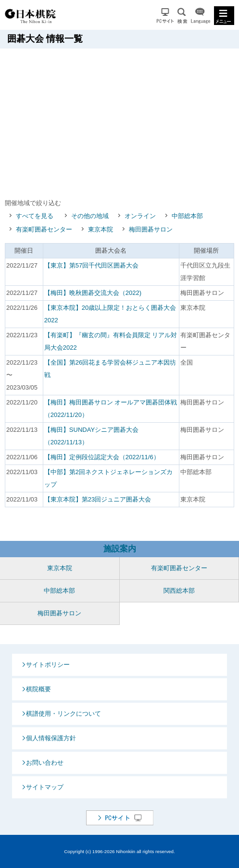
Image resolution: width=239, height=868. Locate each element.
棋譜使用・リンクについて (63, 714)
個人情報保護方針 (51, 738)
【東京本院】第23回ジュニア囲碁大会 (98, 499)
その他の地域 (90, 216)
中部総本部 (187, 216)
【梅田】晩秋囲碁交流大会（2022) (93, 293)
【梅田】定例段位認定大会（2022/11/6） (102, 457)
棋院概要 (38, 689)
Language (201, 16)
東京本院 (101, 229)
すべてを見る (35, 216)
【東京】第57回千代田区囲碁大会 (91, 265)
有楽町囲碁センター (44, 229)
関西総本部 (179, 591)
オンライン (140, 216)
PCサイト (165, 16)
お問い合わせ (45, 763)
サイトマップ (45, 787)
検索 (182, 16)
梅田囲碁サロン (151, 229)
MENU (224, 16)
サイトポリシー (48, 665)
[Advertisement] (122, 121)
